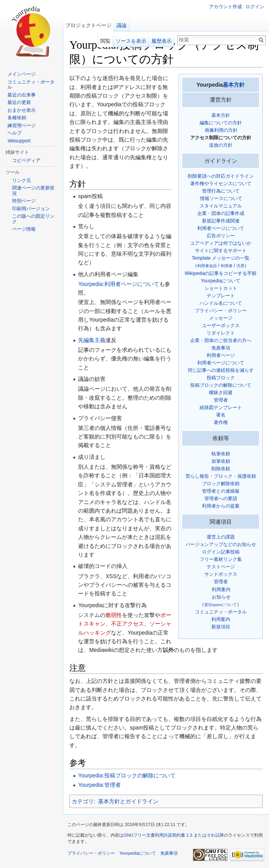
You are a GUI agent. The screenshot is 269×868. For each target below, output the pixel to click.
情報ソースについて (221, 198)
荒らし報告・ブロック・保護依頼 (221, 476)
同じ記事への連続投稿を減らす (221, 370)
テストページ (221, 567)
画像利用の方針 (221, 130)
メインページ (22, 74)
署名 (221, 415)
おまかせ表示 (22, 110)
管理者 (221, 400)
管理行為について (221, 191)
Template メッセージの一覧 (221, 258)
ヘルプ (15, 133)
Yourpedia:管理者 (99, 785)
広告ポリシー (221, 236)
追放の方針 (221, 145)
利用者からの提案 (221, 506)
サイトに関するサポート (221, 251)
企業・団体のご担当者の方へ (221, 340)
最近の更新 (19, 102)
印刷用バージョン (31, 209)
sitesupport (19, 141)
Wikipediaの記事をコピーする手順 (221, 273)
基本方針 (234, 85)
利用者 (227, 266)
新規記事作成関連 (221, 221)
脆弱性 (114, 615)
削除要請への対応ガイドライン (221, 176)
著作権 (221, 422)
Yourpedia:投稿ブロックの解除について (127, 775)
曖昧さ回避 (221, 393)
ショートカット (221, 288)
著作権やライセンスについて (221, 184)
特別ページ (24, 201)
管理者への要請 (221, 499)
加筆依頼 (221, 461)
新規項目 (221, 627)
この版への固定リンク (33, 219)
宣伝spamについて (221, 605)
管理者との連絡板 (221, 491)
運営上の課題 (221, 537)
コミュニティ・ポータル (221, 612)
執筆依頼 (221, 454)
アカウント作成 (225, 7)
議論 (122, 25)
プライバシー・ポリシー (221, 311)
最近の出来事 (22, 95)
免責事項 (221, 348)
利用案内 (221, 590)
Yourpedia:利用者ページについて (118, 284)
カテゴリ (83, 801)
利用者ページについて (221, 228)
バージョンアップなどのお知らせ (221, 544)
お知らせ (221, 597)
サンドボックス (221, 574)
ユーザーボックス (221, 326)
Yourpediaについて (221, 281)
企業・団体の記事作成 (221, 213)
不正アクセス (127, 624)
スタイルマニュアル (221, 206)
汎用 (240, 266)
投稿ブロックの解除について (221, 385)
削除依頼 (221, 469)
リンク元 (22, 180)
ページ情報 (24, 229)
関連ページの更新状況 (33, 191)
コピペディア (26, 160)
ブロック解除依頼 (221, 484)
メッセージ (221, 318)
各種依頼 (17, 118)
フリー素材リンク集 (221, 559)
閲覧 (105, 41)
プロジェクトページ (88, 25)
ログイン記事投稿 (221, 552)
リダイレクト (221, 333)
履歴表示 (162, 41)
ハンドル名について (221, 303)
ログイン (255, 7)
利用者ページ (221, 355)
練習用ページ (22, 126)
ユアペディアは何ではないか (221, 243)
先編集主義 (92, 340)
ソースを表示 (131, 41)
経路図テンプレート (221, 408)
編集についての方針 (221, 123)
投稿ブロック (221, 378)
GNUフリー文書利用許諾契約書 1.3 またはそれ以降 (174, 835)
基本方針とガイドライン (128, 801)
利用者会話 (207, 266)
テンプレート (221, 296)
